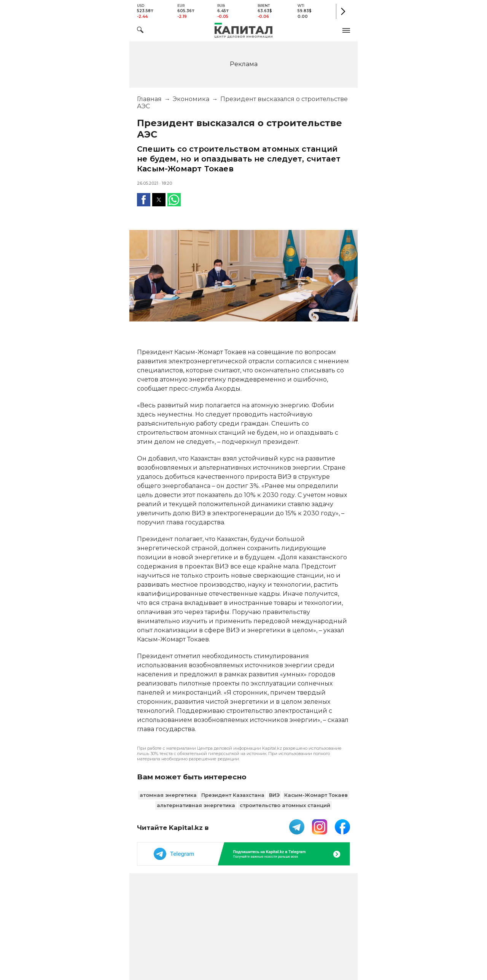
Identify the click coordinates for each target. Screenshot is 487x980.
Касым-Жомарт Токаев (316, 795)
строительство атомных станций (285, 805)
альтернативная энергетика (196, 805)
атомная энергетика (168, 795)
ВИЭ (274, 795)
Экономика (191, 99)
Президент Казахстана (233, 795)
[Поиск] (140, 31)
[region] (243, 64)
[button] (346, 30)
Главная (149, 99)
